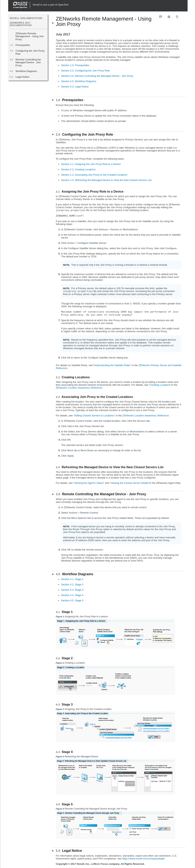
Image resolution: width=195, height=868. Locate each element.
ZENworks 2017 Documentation (21, 24)
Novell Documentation (26, 18)
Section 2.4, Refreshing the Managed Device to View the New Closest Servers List (106, 180)
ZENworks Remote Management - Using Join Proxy (30, 36)
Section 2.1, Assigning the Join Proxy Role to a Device (91, 164)
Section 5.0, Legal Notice (75, 87)
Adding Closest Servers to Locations (94, 416)
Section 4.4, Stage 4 (72, 595)
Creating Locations (160, 385)
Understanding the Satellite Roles (112, 365)
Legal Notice (22, 77)
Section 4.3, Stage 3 (72, 590)
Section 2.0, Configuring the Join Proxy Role (85, 71)
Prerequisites (23, 45)
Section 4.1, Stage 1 (72, 579)
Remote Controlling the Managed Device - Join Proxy (28, 62)
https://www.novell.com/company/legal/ (143, 859)
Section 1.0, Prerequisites (75, 65)
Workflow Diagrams (26, 71)
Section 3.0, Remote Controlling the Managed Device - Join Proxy (97, 76)
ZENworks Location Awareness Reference (79, 388)
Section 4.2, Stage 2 (72, 584)
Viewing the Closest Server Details (130, 483)
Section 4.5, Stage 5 (72, 600)
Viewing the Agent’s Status (89, 483)
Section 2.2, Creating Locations (78, 169)
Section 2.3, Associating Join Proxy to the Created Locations (94, 175)
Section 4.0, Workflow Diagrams (79, 81)
